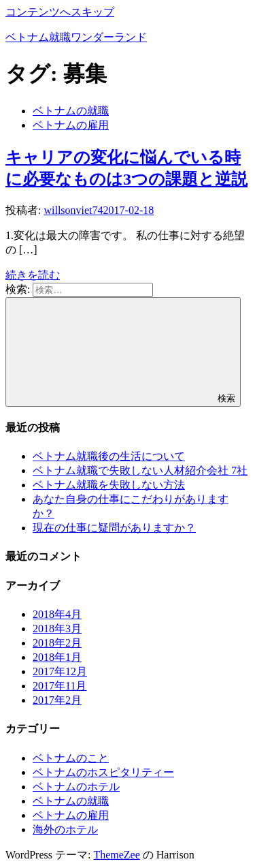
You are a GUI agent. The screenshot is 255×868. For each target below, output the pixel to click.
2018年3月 (57, 629)
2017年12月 (60, 671)
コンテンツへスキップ (60, 12)
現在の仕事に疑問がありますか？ (114, 528)
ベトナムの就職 (71, 111)
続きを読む (33, 275)
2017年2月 (57, 700)
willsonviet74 (73, 210)
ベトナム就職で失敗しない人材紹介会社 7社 (140, 470)
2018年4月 (57, 614)
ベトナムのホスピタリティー (103, 772)
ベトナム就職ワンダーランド (76, 37)
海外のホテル (65, 830)
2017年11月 (60, 686)
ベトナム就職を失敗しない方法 (109, 485)
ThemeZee (116, 855)
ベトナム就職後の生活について (109, 456)
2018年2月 (57, 643)
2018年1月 (57, 657)
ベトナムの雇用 (71, 125)
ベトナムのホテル (76, 787)
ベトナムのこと (71, 758)
